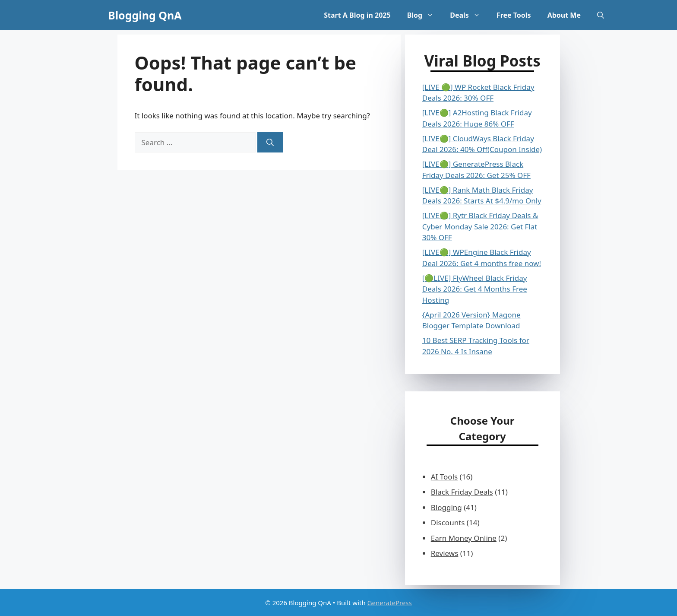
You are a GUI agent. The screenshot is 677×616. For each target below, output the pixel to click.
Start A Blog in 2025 (357, 15)
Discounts (448, 522)
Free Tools (514, 15)
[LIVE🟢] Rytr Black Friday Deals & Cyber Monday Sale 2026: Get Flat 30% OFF (480, 226)
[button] (601, 15)
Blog (425, 15)
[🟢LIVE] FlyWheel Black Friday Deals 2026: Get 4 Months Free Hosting (475, 289)
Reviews (445, 553)
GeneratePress (390, 603)
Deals (469, 15)
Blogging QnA (145, 15)
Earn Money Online (464, 538)
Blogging (446, 507)
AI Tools (444, 477)
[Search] (270, 143)
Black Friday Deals (462, 492)
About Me (564, 15)
